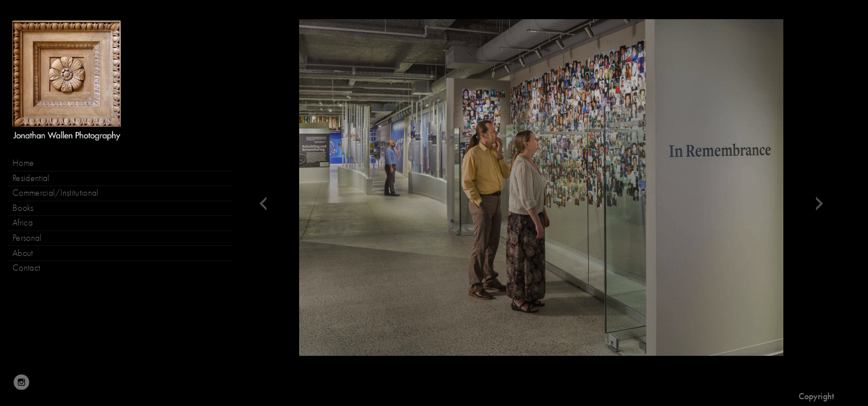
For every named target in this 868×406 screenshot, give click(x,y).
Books (29, 208)
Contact (26, 268)
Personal (27, 238)
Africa (23, 223)
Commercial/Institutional (56, 193)
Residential (31, 178)
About (23, 253)
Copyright (816, 396)
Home (23, 163)
